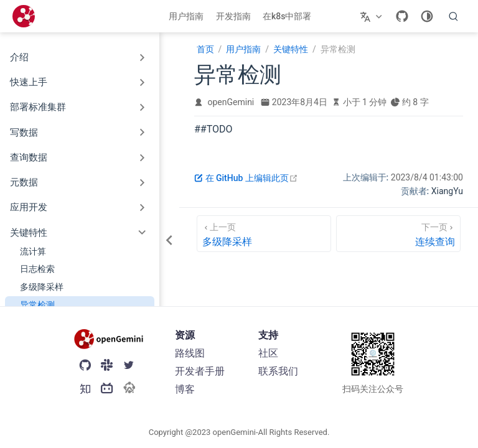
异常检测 (37, 305)
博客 (185, 389)
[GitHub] (402, 16)
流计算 (33, 251)
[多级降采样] (264, 234)
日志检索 (37, 269)
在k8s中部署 (287, 16)
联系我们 (278, 371)
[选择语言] (373, 16)
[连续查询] (398, 234)
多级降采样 (42, 287)
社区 (268, 353)
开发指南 (233, 16)
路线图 (190, 353)
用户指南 (186, 16)
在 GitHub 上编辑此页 (246, 178)
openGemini (231, 102)
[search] (454, 16)
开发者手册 (200, 371)
